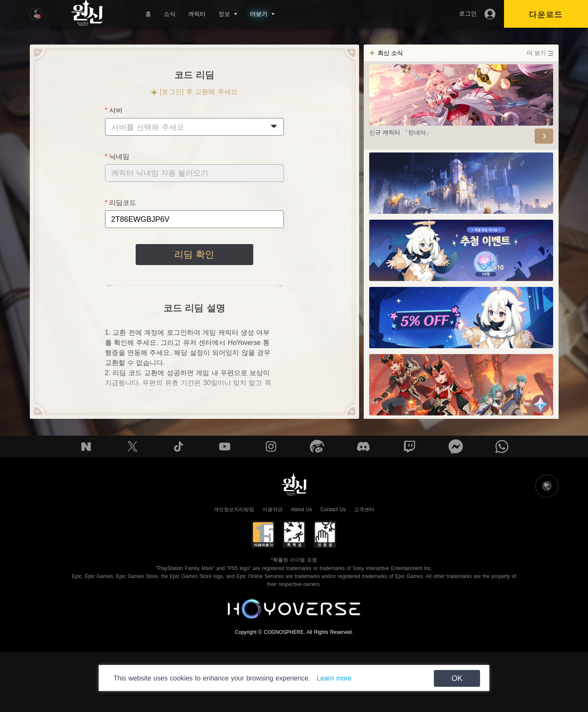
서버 (116, 110)
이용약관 (273, 510)
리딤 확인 (194, 254)
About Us (302, 510)
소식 (170, 14)
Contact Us (333, 510)
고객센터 (364, 510)
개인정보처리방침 (234, 510)
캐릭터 (197, 14)
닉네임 (119, 156)
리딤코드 (123, 203)
